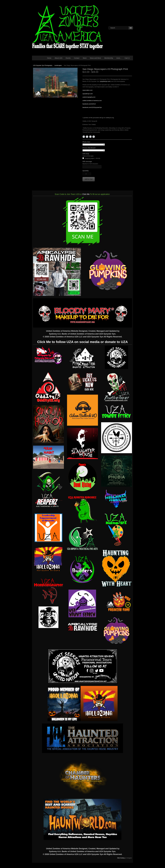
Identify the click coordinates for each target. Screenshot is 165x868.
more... (119, 58)
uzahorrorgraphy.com (89, 97)
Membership (109, 58)
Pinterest (90, 137)
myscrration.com (87, 90)
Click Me (86, 194)
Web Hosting (121, 858)
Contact (77, 58)
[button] (89, 179)
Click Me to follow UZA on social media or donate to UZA (82, 342)
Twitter (87, 137)
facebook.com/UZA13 (89, 104)
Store (85, 58)
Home (49, 58)
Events (68, 58)
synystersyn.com (105, 81)
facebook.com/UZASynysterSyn (92, 107)
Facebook (84, 137)
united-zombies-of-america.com (92, 101)
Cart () (127, 58)
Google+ (94, 137)
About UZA (58, 58)
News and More (95, 58)
